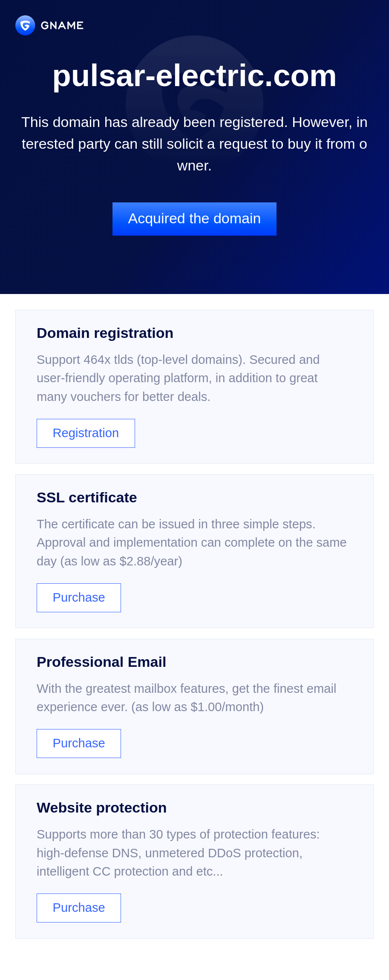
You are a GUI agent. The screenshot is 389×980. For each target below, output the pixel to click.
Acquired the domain (194, 218)
